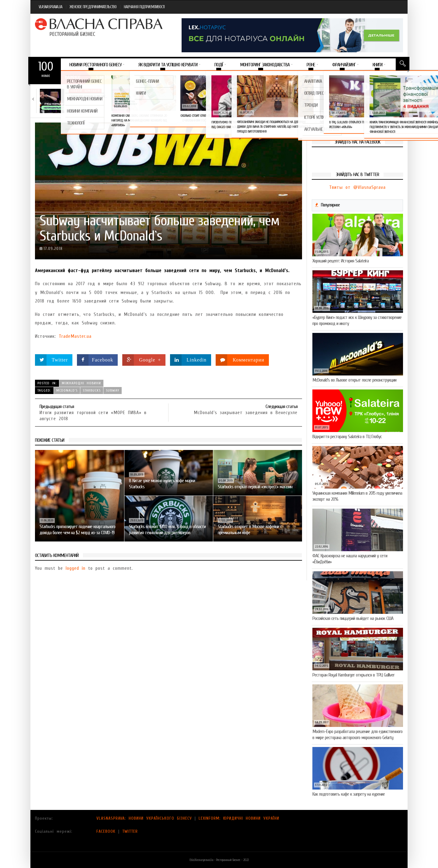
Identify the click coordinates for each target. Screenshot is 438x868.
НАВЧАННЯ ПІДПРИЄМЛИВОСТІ (144, 7)
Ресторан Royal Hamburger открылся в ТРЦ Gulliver (353, 675)
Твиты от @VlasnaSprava (357, 187)
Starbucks (92, 390)
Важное (73, 77)
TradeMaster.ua (75, 336)
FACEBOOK (106, 831)
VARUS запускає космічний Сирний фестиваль (302, 99)
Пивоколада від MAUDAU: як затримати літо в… (376, 99)
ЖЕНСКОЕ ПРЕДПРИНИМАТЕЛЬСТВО (93, 7)
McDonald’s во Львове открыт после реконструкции (354, 380)
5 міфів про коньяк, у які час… (88, 97)
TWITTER (130, 831)
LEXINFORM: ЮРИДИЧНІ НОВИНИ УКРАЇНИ (239, 818)
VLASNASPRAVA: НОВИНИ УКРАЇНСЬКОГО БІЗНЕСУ (144, 818)
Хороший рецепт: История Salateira (341, 261)
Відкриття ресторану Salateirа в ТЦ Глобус (347, 437)
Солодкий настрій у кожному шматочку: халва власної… (233, 99)
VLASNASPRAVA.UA (50, 7)
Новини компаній (85, 91)
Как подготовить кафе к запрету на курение (349, 794)
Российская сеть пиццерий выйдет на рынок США (353, 618)
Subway (113, 390)
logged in (76, 568)
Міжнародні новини (81, 383)
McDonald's (67, 390)
